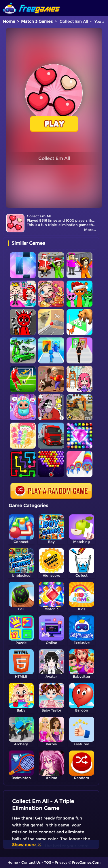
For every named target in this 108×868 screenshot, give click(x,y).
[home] (32, 2)
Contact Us (31, 862)
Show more (27, 845)
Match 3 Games (37, 21)
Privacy (61, 862)
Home (9, 21)
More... (90, 230)
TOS (48, 862)
